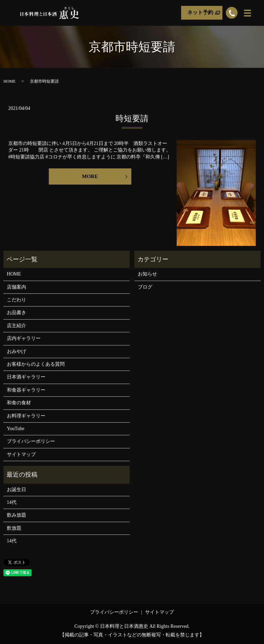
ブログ (145, 287)
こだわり (16, 300)
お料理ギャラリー (26, 416)
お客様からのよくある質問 (36, 364)
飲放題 (14, 528)
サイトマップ (21, 454)
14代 (12, 502)
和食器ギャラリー (26, 390)
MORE (90, 176)
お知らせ (147, 274)
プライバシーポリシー (31, 441)
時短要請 (132, 118)
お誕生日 (16, 490)
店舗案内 (16, 287)
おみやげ (16, 351)
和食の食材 (19, 403)
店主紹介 (16, 326)
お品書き (16, 313)
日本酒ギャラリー (26, 377)
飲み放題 (16, 515)
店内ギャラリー (24, 338)
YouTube (16, 429)
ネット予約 (200, 13)
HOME (9, 81)
